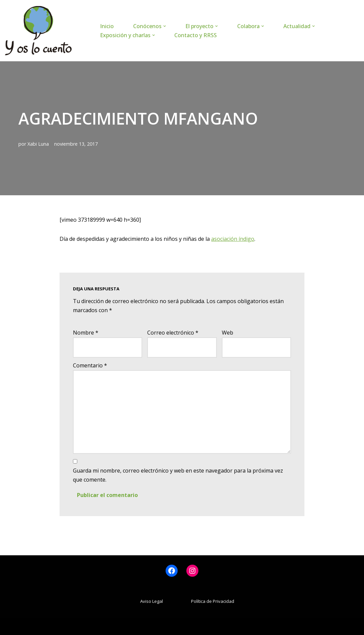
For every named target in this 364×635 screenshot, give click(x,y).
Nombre (86, 333)
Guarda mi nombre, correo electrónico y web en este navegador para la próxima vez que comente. (178, 475)
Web (227, 333)
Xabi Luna (38, 144)
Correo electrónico (173, 333)
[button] (165, 26)
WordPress (85, 626)
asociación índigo (233, 239)
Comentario (90, 365)
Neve (12, 626)
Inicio (107, 26)
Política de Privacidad (213, 601)
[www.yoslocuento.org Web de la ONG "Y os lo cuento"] (38, 31)
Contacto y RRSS (196, 35)
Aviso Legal (152, 601)
